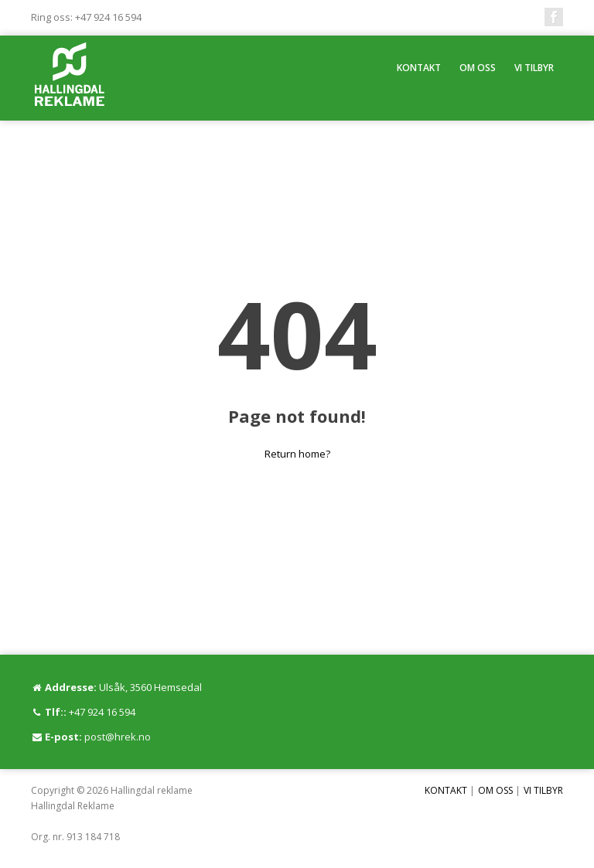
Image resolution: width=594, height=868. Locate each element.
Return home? (297, 454)
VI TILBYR (534, 68)
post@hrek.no (118, 737)
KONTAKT (419, 68)
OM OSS (478, 68)
